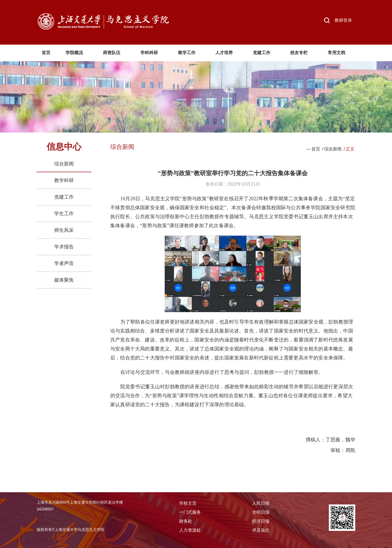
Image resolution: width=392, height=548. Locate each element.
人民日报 (261, 503)
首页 (316, 149)
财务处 (186, 521)
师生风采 (64, 230)
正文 (350, 149)
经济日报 (261, 521)
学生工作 (64, 214)
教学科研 (64, 180)
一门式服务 (190, 512)
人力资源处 (190, 530)
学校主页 (188, 503)
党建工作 (64, 197)
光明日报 (261, 512)
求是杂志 (261, 530)
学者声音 (64, 263)
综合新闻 (64, 164)
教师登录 (343, 20)
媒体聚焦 (64, 280)
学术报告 (64, 247)
